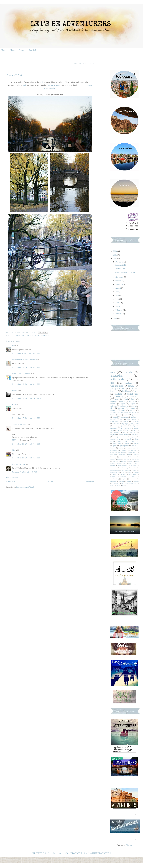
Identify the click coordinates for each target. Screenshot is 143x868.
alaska (121, 448)
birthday (126, 421)
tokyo (112, 448)
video (134, 430)
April (118, 303)
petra (115, 446)
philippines (124, 406)
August (118, 288)
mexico (132, 408)
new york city (126, 428)
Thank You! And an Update (125, 272)
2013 (115, 255)
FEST (14, 440)
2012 (115, 259)
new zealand (126, 470)
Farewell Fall (120, 269)
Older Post (90, 482)
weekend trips (117, 386)
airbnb (113, 413)
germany (121, 408)
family (131, 386)
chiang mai (133, 450)
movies (134, 468)
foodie (115, 426)
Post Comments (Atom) (25, 487)
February (119, 310)
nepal (133, 404)
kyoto (119, 463)
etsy (129, 455)
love (137, 391)
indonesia (132, 401)
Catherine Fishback (19, 424)
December (119, 262)
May (117, 299)
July (117, 292)
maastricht (114, 428)
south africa (133, 479)
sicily (134, 446)
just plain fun (117, 388)
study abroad (115, 421)
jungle (119, 459)
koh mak (115, 461)
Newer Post (10, 482)
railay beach (132, 474)
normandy (127, 443)
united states (133, 394)
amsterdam (20, 336)
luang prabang (123, 466)
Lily (14, 450)
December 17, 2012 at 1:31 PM (26, 418)
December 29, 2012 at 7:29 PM (26, 458)
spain (127, 430)
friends (128, 372)
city (112, 408)
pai (123, 472)
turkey (112, 485)
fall (132, 424)
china (112, 452)
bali (124, 432)
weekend (45, 336)
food (137, 424)
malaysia (133, 466)
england (133, 437)
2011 (115, 318)
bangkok (133, 432)
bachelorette (114, 432)
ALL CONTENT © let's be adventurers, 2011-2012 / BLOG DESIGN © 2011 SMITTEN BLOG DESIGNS (72, 858)
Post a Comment (12, 478)
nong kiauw (117, 443)
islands (113, 404)
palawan (113, 406)
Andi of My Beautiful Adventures (25, 360)
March (118, 306)
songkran (124, 479)
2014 (115, 251)
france (133, 399)
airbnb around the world (127, 413)
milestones (114, 468)
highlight (114, 401)
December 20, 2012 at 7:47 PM (26, 444)
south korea (131, 419)
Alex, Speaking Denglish (21, 374)
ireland (112, 459)
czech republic (121, 452)
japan (123, 404)
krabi (131, 461)
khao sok (126, 459)
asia (113, 372)
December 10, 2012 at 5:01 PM (26, 384)
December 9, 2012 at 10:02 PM (26, 353)
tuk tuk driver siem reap (129, 483)
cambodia (135, 421)
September (120, 284)
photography (124, 446)
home (115, 457)
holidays (126, 391)
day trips (125, 424)
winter (134, 406)
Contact (22, 50)
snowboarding (115, 479)
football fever (115, 439)
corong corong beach (120, 437)
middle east (135, 441)
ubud (118, 485)
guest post (135, 415)
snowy (89, 85)
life (124, 463)
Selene (15, 405)
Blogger (129, 850)
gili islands (128, 439)
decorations (122, 455)
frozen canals (49, 88)
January (118, 314)
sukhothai (113, 481)
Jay (13, 346)
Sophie (15, 391)
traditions (116, 483)
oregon (136, 443)
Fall (41, 82)
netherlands (33, 336)
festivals (136, 455)
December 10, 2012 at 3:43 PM (26, 367)
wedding (119, 396)
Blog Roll (32, 50)
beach (112, 415)
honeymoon (123, 457)
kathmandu (124, 417)
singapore (123, 477)
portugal (113, 419)
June (117, 295)
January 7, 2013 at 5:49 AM (25, 472)
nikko (134, 470)
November (120, 277)
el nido (119, 415)
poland (115, 474)
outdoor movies (115, 472)
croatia (123, 401)
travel (123, 410)
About (12, 50)
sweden (129, 481)
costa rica (116, 424)
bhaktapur (124, 450)
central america (124, 435)
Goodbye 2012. (121, 265)
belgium (113, 435)
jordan (119, 441)
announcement (115, 450)
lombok (130, 463)
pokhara (136, 472)
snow (133, 477)
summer (121, 481)
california (134, 396)
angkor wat (131, 448)
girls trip (124, 426)
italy (116, 399)
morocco (114, 410)
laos (126, 441)
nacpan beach (115, 470)
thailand (118, 394)
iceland (115, 417)
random (113, 477)
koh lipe (133, 426)
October (119, 281)
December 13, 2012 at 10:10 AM (27, 398)
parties (129, 472)
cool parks (135, 435)
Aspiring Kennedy (19, 464)
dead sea (113, 455)
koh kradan (135, 459)
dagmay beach (132, 452)
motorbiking (124, 468)
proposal (123, 474)
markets (134, 417)
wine (123, 485)
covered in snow (53, 85)
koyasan (124, 461)
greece (127, 415)
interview (133, 457)
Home (4, 50)
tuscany (133, 410)
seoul (122, 419)
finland (125, 399)
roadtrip (120, 430)
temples (136, 481)
